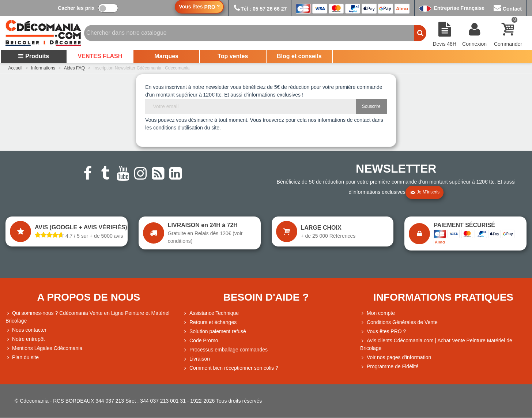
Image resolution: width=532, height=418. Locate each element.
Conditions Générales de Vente (399, 322)
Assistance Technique (211, 313)
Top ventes (233, 56)
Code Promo (201, 341)
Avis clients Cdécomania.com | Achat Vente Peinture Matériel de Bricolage (436, 344)
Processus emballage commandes (225, 350)
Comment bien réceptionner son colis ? (231, 368)
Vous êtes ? (199, 7)
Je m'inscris (425, 192)
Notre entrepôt (25, 339)
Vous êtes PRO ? (386, 331)
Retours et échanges (210, 322)
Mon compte (378, 313)
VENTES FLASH (100, 56)
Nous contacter (26, 330)
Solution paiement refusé (214, 332)
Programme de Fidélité (389, 367)
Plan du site (22, 357)
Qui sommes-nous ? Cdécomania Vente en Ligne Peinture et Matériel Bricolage (87, 317)
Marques (166, 56)
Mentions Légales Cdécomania (44, 348)
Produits (33, 56)
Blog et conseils (299, 56)
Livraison (196, 359)
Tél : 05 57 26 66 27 (260, 9)
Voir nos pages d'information (396, 357)
